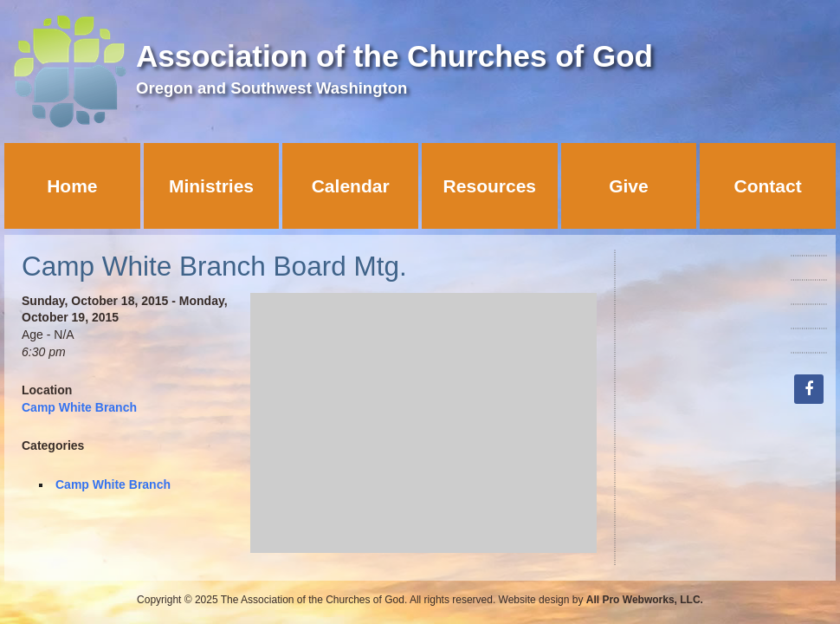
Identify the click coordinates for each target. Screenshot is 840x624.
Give (629, 186)
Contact (768, 186)
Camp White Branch (79, 407)
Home (72, 186)
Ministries (211, 186)
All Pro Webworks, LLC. (645, 600)
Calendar (351, 186)
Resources (490, 186)
